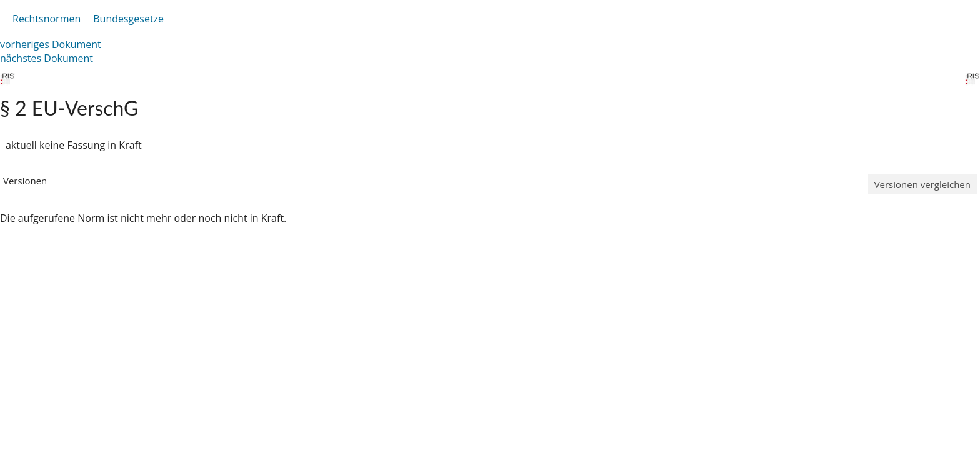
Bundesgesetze (128, 19)
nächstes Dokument (47, 58)
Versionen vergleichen (922, 184)
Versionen (25, 181)
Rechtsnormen (47, 19)
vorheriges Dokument (51, 44)
